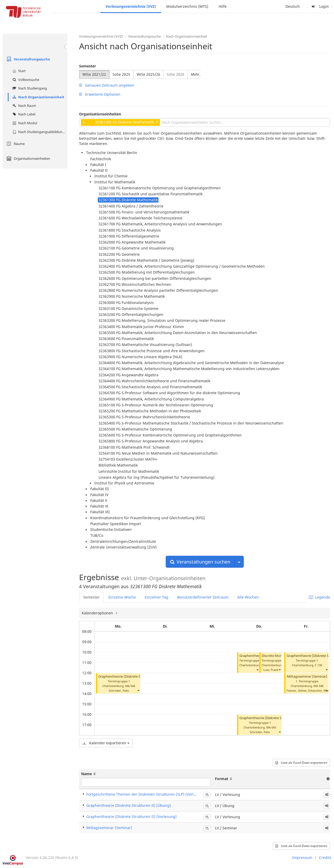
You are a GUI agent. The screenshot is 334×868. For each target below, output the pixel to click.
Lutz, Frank (271, 670)
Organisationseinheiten (28, 158)
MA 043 (271, 727)
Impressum (302, 857)
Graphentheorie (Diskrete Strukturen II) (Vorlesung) (131, 817)
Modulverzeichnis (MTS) (187, 6)
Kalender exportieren (106, 743)
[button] (138, 690)
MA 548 (318, 686)
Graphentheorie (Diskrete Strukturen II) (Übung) (136, 676)
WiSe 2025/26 (148, 74)
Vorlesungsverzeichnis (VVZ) (131, 6)
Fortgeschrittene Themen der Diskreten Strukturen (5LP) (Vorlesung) (146, 794)
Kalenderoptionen (98, 613)
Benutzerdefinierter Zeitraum (203, 597)
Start (18, 71)
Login (319, 6)
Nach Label (23, 114)
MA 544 (130, 686)
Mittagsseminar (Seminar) (307, 676)
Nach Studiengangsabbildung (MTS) (39, 132)
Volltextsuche (25, 80)
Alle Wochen (248, 597)
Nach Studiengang (29, 88)
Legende (319, 597)
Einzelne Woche (122, 597)
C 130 (318, 665)
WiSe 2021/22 (94, 74)
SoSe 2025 (121, 74)
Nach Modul (24, 123)
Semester (88, 66)
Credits (325, 857)
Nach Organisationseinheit (38, 97)
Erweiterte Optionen (100, 94)
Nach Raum (24, 106)
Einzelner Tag (156, 597)
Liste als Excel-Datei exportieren (301, 763)
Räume (15, 144)
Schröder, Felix (119, 690)
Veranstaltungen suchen (200, 562)
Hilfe (223, 6)
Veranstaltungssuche (28, 59)
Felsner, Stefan (297, 690)
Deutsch (293, 6)
